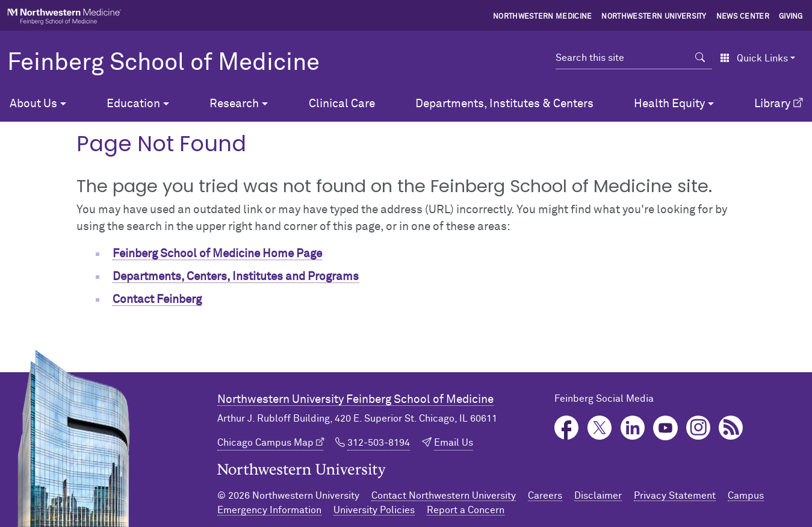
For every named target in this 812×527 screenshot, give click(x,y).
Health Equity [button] (669, 104)
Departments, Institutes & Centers (504, 104)
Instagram (699, 428)
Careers (545, 496)
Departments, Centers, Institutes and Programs (236, 277)
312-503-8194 (379, 443)
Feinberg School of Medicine (163, 63)
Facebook (567, 428)
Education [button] (133, 104)
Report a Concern (466, 510)
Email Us (454, 443)
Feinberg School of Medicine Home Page (217, 254)
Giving (791, 17)
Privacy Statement (675, 496)
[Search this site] (622, 58)
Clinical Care (342, 104)
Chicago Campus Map (265, 443)
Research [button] (234, 104)
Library (772, 104)
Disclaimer (598, 496)
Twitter (600, 428)
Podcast (731, 428)
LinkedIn (633, 428)
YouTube (665, 428)
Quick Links (754, 58)
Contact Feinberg (157, 300)
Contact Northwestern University (444, 496)
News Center (743, 17)
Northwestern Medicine (543, 17)
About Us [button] (33, 104)
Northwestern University (654, 17)
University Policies (374, 510)
